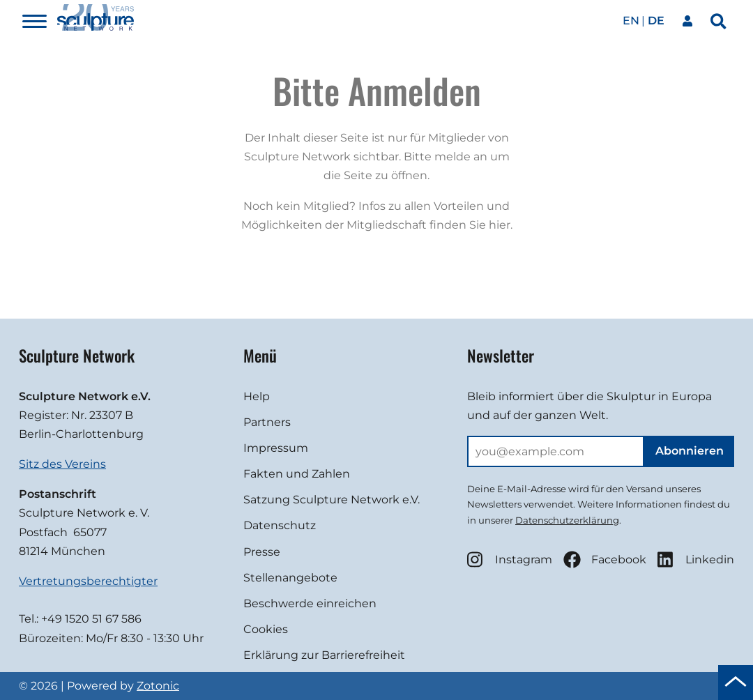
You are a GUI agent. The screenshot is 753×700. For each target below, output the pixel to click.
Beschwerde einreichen (310, 603)
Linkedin (696, 560)
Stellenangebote (290, 578)
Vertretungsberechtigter (88, 581)
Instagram (510, 560)
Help (257, 396)
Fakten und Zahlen (297, 474)
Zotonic (158, 686)
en (631, 21)
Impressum (276, 448)
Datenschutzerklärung (567, 520)
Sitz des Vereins (62, 464)
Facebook (605, 560)
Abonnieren (690, 451)
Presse (262, 552)
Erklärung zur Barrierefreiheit (324, 655)
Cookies (266, 629)
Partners (267, 422)
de (656, 21)
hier (500, 225)
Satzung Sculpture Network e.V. (332, 500)
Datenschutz (280, 525)
